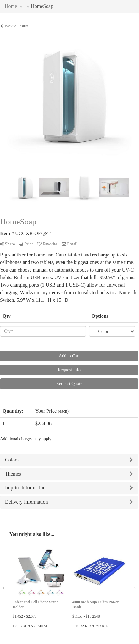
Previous (5, 588)
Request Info (69, 370)
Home (11, 6)
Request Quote (69, 384)
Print (26, 244)
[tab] (69, 460)
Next (134, 588)
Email (70, 244)
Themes (13, 474)
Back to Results (14, 26)
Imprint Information (25, 488)
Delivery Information (26, 502)
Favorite (47, 244)
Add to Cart (69, 356)
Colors (12, 460)
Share (7, 244)
